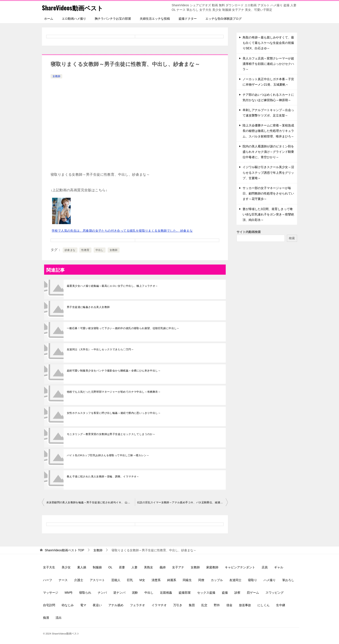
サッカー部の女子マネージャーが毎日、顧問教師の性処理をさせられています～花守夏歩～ (268, 193)
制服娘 (97, 567)
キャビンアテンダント (240, 567)
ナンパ (102, 593)
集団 (192, 605)
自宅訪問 (49, 605)
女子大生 (49, 567)
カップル (217, 580)
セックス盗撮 (206, 593)
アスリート (97, 580)
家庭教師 (212, 567)
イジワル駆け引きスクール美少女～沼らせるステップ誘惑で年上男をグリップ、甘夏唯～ (268, 172)
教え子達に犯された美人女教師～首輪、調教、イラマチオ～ (103, 477)
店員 (265, 567)
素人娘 (82, 567)
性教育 (85, 250)
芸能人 (116, 580)
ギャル (279, 567)
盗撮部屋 (185, 593)
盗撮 (225, 593)
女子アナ (178, 567)
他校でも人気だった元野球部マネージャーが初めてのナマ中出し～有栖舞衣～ (114, 392)
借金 (229, 605)
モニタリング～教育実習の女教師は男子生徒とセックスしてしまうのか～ (111, 434)
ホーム (49, 19)
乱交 (204, 605)
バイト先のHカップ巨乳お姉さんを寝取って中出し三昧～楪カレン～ (108, 455)
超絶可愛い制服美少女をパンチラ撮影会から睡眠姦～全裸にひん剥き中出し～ (114, 371)
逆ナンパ (119, 593)
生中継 (281, 605)
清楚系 (156, 580)
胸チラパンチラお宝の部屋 (113, 19)
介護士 (79, 580)
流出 (59, 618)
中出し (100, 250)
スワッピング (275, 593)
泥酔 (135, 593)
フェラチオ (138, 605)
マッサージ (51, 593)
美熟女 (149, 567)
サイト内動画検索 (249, 232)
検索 (292, 238)
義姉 (163, 567)
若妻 (122, 567)
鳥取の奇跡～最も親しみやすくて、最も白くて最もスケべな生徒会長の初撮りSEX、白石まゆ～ (268, 43)
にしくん (264, 605)
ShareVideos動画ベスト (75, 7)
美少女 (66, 567)
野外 (217, 605)
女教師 (56, 76)
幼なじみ (68, 605)
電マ (83, 605)
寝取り (253, 580)
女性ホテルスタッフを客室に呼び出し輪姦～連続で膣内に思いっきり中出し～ (114, 413)
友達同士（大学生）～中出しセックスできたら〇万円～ (100, 349)
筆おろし (288, 580)
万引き (178, 605)
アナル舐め (116, 605)
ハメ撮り (270, 580)
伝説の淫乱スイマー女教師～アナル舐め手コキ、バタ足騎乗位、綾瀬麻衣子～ (182, 502)
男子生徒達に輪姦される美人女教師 (88, 307)
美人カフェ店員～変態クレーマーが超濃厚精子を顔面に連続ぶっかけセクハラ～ (268, 64)
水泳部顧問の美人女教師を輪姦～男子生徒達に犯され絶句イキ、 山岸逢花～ (91, 502)
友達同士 (235, 580)
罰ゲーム (253, 593)
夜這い (97, 605)
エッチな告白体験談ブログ (224, 19)
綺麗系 (172, 580)
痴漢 (46, 618)
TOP (64, 550)
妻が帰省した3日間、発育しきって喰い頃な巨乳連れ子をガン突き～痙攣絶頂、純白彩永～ (268, 214)
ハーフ (48, 580)
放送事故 (245, 605)
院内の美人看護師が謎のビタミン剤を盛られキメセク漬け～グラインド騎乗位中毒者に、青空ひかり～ (268, 152)
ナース (63, 580)
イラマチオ (159, 605)
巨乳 (130, 580)
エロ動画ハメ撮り (74, 19)
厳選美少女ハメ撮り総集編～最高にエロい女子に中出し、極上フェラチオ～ (112, 286)
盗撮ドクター (188, 19)
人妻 (134, 567)
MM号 (69, 593)
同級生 (187, 580)
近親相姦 (166, 593)
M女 (142, 580)
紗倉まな (70, 250)
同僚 (201, 580)
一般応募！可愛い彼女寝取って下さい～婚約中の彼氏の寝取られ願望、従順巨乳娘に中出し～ (123, 328)
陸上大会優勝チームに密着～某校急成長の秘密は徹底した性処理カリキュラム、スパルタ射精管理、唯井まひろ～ (268, 131)
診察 (237, 593)
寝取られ (85, 593)
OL (110, 567)
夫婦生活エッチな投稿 (155, 19)
